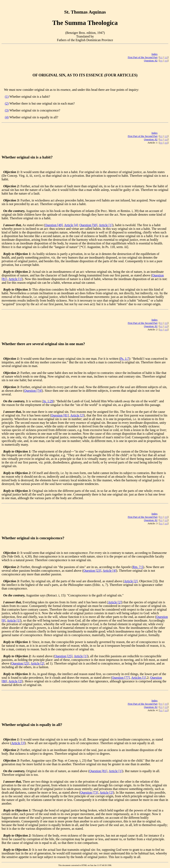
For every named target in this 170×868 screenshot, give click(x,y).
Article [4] (71, 225)
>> (166, 57)
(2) (7, 103)
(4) (7, 117)
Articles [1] (138, 678)
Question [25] (63, 656)
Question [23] (92, 571)
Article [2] (77, 415)
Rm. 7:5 (138, 567)
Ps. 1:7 (125, 359)
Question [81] (60, 415)
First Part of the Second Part (143, 57)
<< (161, 57)
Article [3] (18, 743)
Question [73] (89, 793)
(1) (7, 97)
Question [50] (88, 225)
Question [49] (54, 225)
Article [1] (106, 225)
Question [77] (121, 678)
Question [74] (33, 391)
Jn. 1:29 (48, 401)
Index (155, 54)
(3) (7, 110)
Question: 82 (151, 60)
